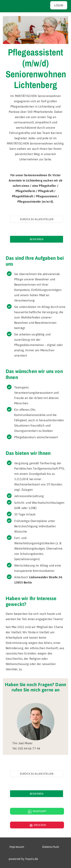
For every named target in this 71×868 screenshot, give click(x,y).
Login (59, 5)
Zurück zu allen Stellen (37, 219)
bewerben (37, 239)
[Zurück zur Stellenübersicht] (37, 219)
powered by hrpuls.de (23, 859)
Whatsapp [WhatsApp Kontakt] (37, 812)
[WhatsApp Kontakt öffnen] (35, 811)
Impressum (17, 847)
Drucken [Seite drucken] (37, 825)
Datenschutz (51, 847)
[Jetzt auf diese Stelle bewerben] (37, 239)
